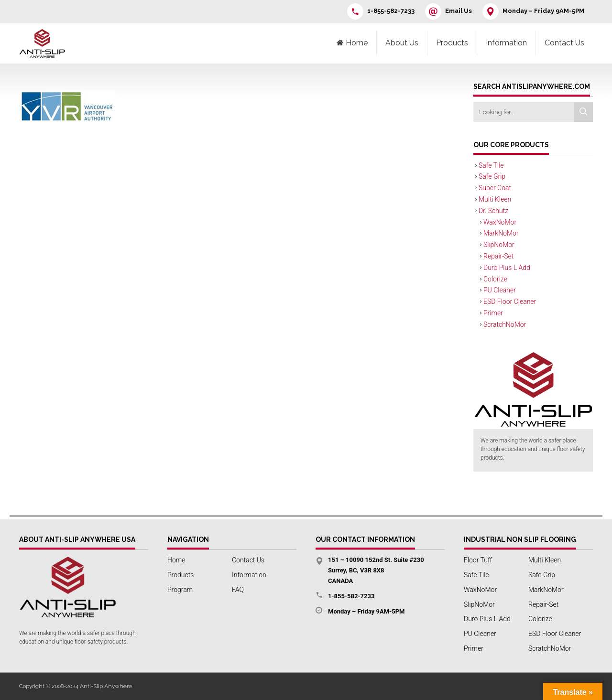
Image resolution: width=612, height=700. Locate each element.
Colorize (495, 279)
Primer (493, 313)
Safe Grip (492, 176)
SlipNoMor (499, 245)
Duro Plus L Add (507, 268)
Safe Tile (491, 165)
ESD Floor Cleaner (510, 302)
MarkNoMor (501, 233)
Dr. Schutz (493, 211)
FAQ (238, 590)
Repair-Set (498, 256)
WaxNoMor (500, 222)
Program (180, 590)
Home (176, 560)
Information (506, 43)
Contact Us (564, 43)
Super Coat (495, 188)
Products (452, 43)
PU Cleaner (500, 290)
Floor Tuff (478, 560)
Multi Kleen (495, 199)
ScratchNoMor (505, 324)
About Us (402, 43)
